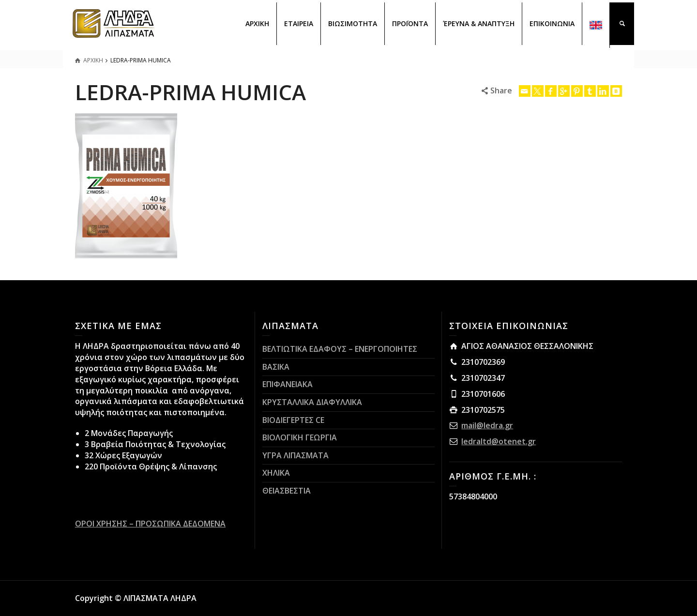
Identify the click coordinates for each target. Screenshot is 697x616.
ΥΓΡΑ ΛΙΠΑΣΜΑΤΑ (295, 455)
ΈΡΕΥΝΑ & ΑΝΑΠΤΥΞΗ (479, 23)
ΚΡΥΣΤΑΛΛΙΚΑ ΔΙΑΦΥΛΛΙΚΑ (312, 402)
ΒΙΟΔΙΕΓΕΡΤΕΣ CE (293, 420)
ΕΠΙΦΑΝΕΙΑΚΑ (288, 384)
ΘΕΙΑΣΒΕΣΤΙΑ (287, 491)
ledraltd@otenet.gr (499, 441)
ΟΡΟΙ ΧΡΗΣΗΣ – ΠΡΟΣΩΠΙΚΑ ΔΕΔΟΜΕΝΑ (150, 524)
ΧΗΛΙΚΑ (276, 473)
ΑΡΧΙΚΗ (257, 23)
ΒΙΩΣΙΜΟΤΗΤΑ (353, 23)
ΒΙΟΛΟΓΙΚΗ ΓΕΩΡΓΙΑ (300, 437)
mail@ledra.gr (487, 425)
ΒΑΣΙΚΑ (276, 367)
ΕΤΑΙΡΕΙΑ (299, 23)
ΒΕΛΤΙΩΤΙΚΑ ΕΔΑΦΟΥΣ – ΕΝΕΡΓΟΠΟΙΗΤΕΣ (340, 349)
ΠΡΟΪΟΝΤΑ (410, 23)
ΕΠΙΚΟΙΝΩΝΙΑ (552, 23)
